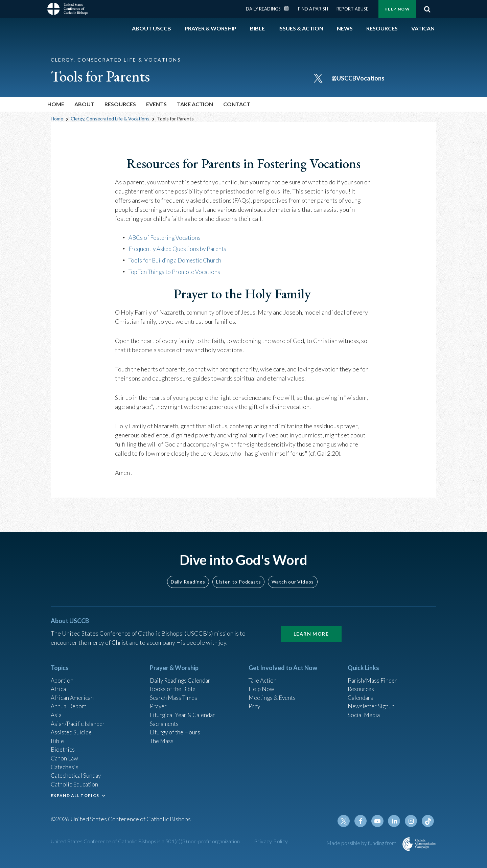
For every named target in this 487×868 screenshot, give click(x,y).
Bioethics (63, 746)
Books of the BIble (174, 682)
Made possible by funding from (362, 843)
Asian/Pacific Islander (79, 718)
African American (73, 691)
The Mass (163, 737)
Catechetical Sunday (77, 773)
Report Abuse (352, 9)
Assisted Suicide (72, 728)
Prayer (159, 700)
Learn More (311, 626)
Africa (59, 682)
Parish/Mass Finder (373, 673)
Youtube (379, 821)
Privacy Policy (271, 841)
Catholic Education (76, 782)
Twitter (347, 821)
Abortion (63, 673)
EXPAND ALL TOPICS (75, 794)
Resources (362, 682)
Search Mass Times (175, 691)
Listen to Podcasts (238, 574)
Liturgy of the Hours (176, 728)
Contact (237, 104)
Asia (56, 709)
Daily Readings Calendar (289, 8)
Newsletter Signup (372, 700)
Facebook (363, 821)
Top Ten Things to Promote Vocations (177, 271)
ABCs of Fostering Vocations (166, 237)
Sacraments (165, 718)
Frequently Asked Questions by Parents (180, 249)
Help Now (397, 9)
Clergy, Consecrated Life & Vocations (110, 119)
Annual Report (70, 700)
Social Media (365, 709)
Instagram (412, 821)
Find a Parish (313, 9)
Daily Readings (263, 9)
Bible (58, 737)
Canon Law (65, 755)
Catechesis (65, 764)
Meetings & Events (274, 691)
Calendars (361, 691)
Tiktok (428, 821)
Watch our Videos (293, 574)
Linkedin (396, 821)
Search (427, 9)
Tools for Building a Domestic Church (177, 260)
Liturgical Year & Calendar (184, 709)
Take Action (264, 673)
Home (56, 104)
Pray (255, 700)
